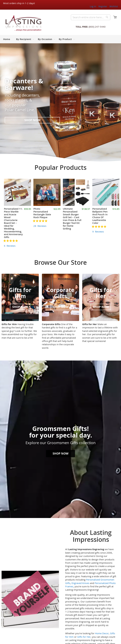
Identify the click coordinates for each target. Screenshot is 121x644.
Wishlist (114, 6)
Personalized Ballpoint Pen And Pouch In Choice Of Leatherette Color (100, 216)
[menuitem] (7, 39)
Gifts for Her (84, 637)
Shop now (32, 120)
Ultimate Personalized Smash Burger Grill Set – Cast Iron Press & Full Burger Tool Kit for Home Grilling (72, 219)
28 (40, 226)
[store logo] (22, 23)
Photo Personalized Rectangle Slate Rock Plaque (42, 213)
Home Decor (102, 633)
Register (103, 6)
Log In (93, 6)
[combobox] (91, 17)
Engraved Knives (80, 583)
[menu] (60, 39)
